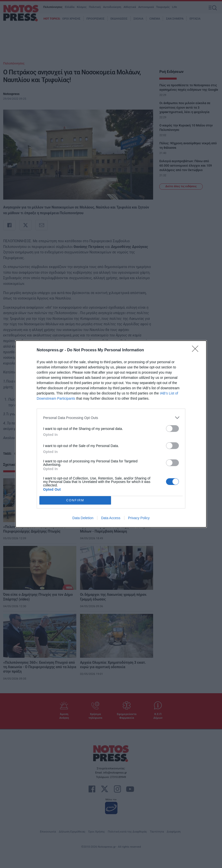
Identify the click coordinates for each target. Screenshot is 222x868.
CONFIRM (75, 500)
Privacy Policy (139, 518)
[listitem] (111, 418)
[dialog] (111, 434)
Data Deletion (83, 518)
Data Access (111, 518)
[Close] (197, 350)
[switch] (172, 429)
